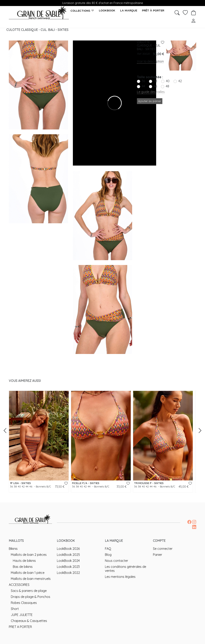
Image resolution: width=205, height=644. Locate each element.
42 (180, 81)
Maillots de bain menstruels (31, 579)
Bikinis (13, 549)
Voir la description (150, 61)
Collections (82, 11)
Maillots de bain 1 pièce (28, 573)
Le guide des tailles (151, 92)
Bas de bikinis (23, 567)
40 (168, 81)
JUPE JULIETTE (22, 615)
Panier (158, 555)
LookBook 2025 (68, 555)
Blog (108, 555)
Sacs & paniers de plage (29, 591)
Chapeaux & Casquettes (29, 621)
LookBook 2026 (68, 549)
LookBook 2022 (68, 573)
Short (15, 609)
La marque (129, 10)
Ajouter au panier (150, 101)
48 (167, 86)
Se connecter (163, 549)
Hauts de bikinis (24, 561)
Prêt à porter (153, 10)
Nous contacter (117, 561)
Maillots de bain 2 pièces (29, 555)
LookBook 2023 (68, 567)
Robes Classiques (24, 603)
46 (155, 86)
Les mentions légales (120, 577)
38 (155, 81)
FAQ (108, 549)
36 (143, 81)
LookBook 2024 (68, 561)
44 (143, 86)
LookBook (107, 10)
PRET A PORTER (20, 627)
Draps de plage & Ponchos (31, 597)
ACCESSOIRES (19, 585)
